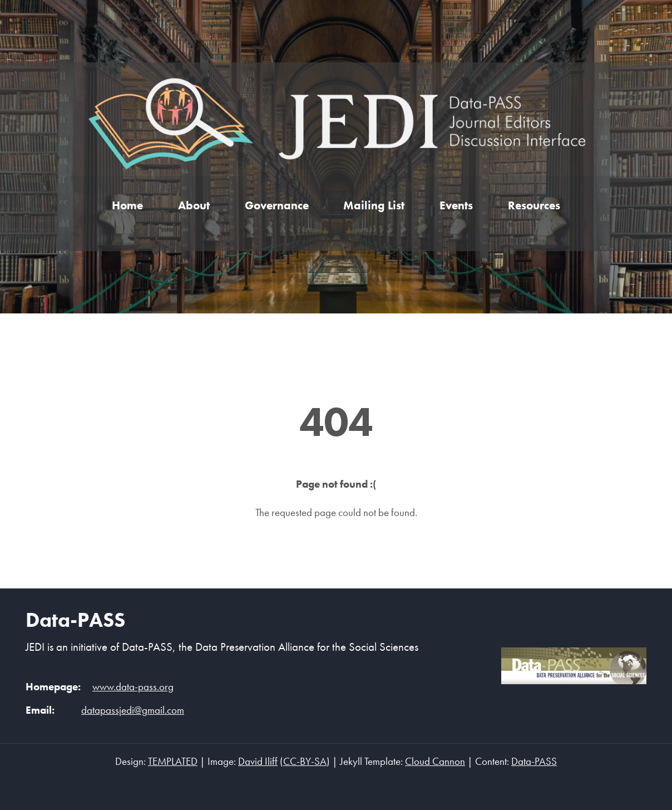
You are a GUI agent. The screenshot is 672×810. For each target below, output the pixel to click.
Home (127, 205)
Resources (534, 205)
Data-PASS (75, 620)
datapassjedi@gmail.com (133, 710)
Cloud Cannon (435, 762)
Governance (277, 205)
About (194, 205)
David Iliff (258, 762)
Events (456, 205)
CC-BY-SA (305, 762)
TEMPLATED (173, 762)
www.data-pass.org (133, 687)
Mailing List (374, 205)
